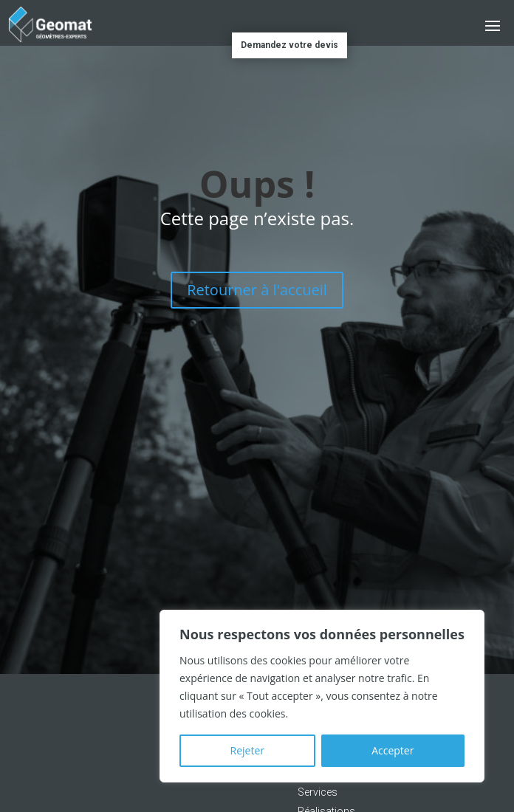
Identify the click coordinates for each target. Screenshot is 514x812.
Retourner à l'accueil (257, 290)
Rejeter (247, 750)
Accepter (393, 750)
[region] (322, 696)
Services (318, 792)
